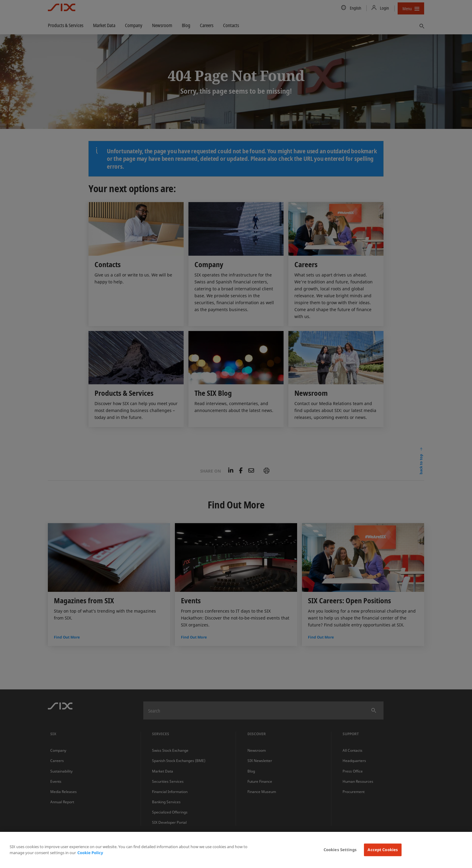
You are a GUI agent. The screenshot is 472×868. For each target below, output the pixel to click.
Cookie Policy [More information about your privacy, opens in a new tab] (90, 853)
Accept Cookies (383, 850)
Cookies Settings (340, 850)
